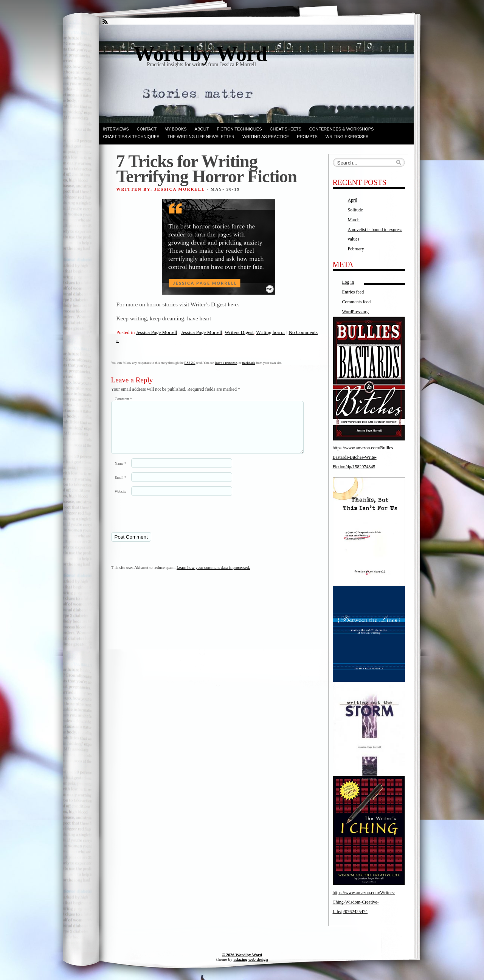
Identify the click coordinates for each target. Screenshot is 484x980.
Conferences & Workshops (342, 129)
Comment (123, 399)
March (354, 220)
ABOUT (202, 129)
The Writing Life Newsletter (201, 137)
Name (121, 473)
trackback (248, 363)
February (356, 249)
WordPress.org (355, 312)
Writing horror (271, 332)
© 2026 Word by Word (242, 955)
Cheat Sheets (286, 129)
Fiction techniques (240, 129)
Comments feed (357, 302)
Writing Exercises (347, 137)
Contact (147, 129)
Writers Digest (239, 332)
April (353, 200)
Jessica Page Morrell (157, 332)
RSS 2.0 (190, 363)
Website (121, 501)
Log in (348, 282)
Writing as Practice (266, 137)
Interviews (116, 129)
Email (121, 487)
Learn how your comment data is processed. (213, 576)
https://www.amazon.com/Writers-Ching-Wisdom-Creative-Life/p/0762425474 (364, 902)
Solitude (355, 210)
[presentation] (163, 523)
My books (175, 129)
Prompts (307, 137)
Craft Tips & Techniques (131, 137)
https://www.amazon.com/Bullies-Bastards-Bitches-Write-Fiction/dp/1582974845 (364, 457)
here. (233, 304)
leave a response (226, 363)
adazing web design (251, 959)
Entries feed (353, 292)
